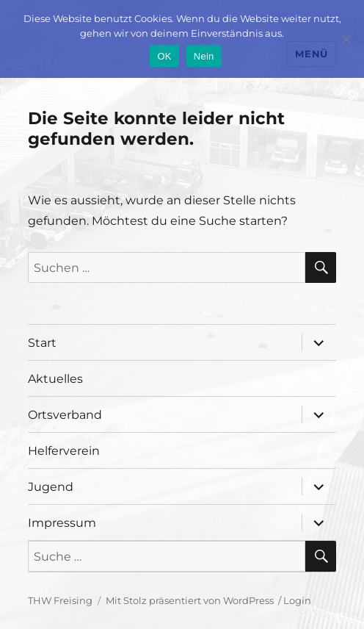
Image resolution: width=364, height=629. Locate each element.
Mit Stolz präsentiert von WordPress (190, 600)
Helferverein (64, 451)
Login (297, 600)
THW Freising (60, 600)
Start (42, 343)
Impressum (62, 523)
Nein (204, 56)
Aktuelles (55, 379)
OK (164, 56)
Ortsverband (65, 415)
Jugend (51, 487)
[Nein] (346, 39)
